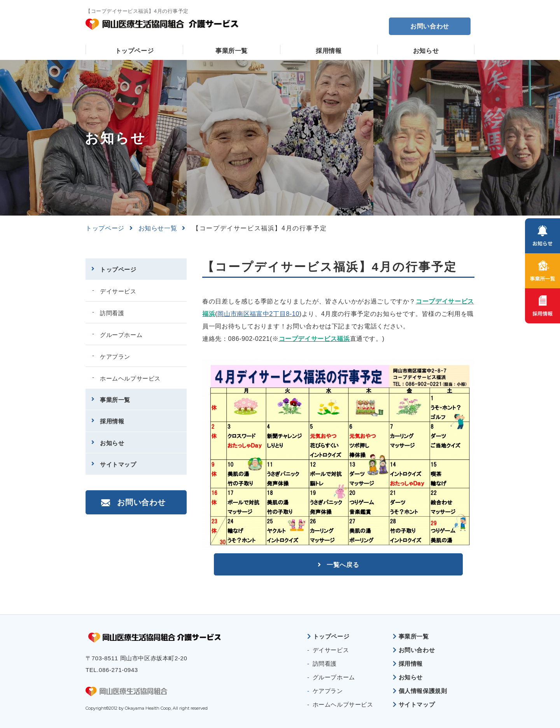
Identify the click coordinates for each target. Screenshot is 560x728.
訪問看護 (112, 313)
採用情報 (329, 51)
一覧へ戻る (343, 564)
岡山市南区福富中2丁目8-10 (258, 314)
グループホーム (121, 335)
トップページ (135, 51)
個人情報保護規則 (423, 691)
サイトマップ (118, 464)
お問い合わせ (430, 26)
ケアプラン (115, 357)
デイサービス (118, 291)
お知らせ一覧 (158, 228)
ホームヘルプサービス (130, 378)
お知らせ (426, 51)
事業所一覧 (232, 51)
